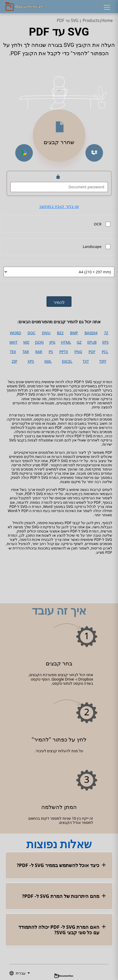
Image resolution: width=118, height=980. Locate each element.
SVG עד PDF (68, 21)
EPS (105, 342)
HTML (66, 342)
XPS (31, 361)
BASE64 (91, 333)
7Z (106, 333)
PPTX (64, 352)
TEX (13, 352)
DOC (32, 333)
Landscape (92, 247)
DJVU (46, 333)
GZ (79, 342)
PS (51, 352)
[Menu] (107, 7)
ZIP (15, 361)
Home (107, 21)
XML (48, 361)
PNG (78, 352)
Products (91, 21)
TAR (25, 352)
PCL (105, 352)
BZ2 (60, 333)
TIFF (103, 361)
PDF (92, 352)
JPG (52, 342)
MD (26, 342)
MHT (14, 342)
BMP (74, 333)
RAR (39, 352)
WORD (15, 333)
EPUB (92, 342)
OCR (98, 224)
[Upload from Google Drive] (24, 153)
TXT (86, 361)
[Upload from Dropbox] (94, 153)
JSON (39, 342)
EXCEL (67, 361)
